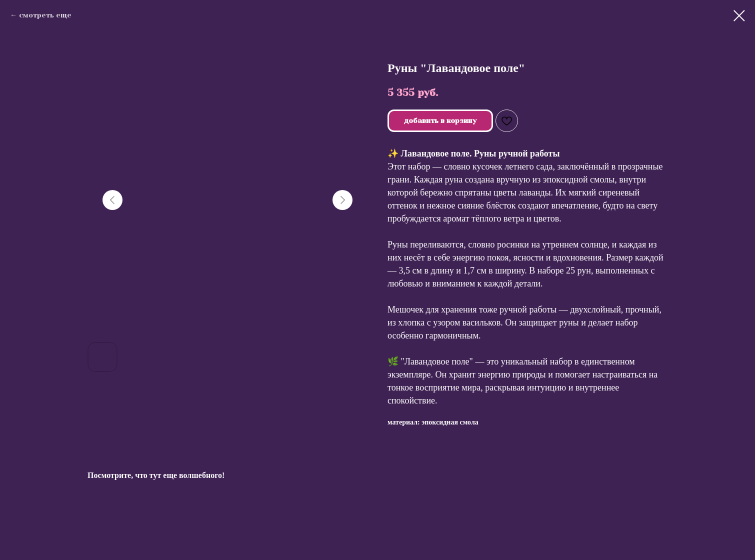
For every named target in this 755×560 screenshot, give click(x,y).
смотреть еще (45, 15)
